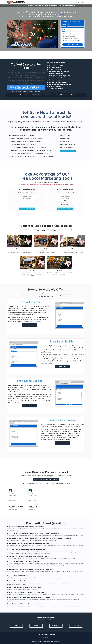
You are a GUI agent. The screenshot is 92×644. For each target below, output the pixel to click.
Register (83, 2)
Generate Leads (62, 366)
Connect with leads (70, 36)
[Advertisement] (46, 55)
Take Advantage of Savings (65, 209)
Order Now (46, 638)
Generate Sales (30, 406)
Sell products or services (71, 38)
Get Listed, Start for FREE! (68, 151)
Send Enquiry (13, 500)
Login (78, 2)
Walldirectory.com (42, 641)
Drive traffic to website (71, 34)
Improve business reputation (73, 41)
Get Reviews (62, 443)
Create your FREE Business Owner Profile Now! (46, 479)
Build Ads (30, 325)
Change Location (22, 6)
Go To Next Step (73, 45)
